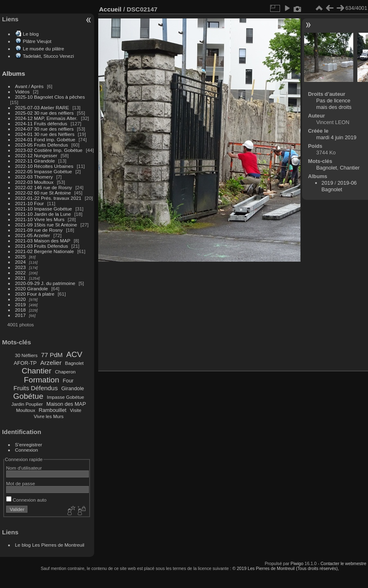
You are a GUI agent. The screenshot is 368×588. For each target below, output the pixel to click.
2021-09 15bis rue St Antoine (46, 225)
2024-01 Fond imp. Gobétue (45, 139)
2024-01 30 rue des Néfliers (45, 134)
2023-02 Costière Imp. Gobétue (49, 150)
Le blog (31, 34)
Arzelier (51, 363)
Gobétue (28, 396)
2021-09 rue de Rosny (39, 230)
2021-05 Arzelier (33, 235)
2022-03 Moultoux (34, 182)
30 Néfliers (26, 355)
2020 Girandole (32, 288)
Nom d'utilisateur (24, 468)
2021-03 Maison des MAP (43, 241)
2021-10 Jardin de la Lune (43, 214)
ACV (74, 354)
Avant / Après (29, 86)
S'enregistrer (29, 444)
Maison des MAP (66, 404)
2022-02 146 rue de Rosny (44, 187)
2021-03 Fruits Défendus (42, 246)
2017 (20, 315)
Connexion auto (26, 500)
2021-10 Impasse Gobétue (44, 209)
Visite (76, 410)
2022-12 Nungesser (36, 155)
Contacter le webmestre (343, 563)
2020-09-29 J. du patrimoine (45, 283)
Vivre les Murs (49, 416)
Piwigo (297, 563)
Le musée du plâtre (44, 49)
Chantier (37, 371)
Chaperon (65, 372)
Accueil (110, 9)
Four (68, 381)
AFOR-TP (25, 363)
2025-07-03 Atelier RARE (42, 107)
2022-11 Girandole (35, 161)
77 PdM (52, 355)
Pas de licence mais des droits (334, 104)
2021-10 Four (30, 203)
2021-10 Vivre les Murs (40, 219)
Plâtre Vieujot (37, 41)
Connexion (27, 450)
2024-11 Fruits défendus (41, 123)
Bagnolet (74, 363)
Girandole (73, 388)
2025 (20, 257)
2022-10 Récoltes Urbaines (44, 166)
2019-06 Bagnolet (339, 186)
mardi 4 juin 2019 (336, 137)
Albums (14, 73)
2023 (20, 267)
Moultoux (26, 410)
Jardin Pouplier (27, 404)
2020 (20, 299)
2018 (20, 310)
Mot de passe (21, 483)
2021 (20, 278)
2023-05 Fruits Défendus (42, 145)
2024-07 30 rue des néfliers (44, 129)
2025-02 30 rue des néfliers (44, 113)
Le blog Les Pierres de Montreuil (50, 545)
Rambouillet (53, 410)
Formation (41, 380)
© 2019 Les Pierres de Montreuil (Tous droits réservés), (286, 568)
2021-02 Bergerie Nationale (45, 251)
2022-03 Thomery (34, 177)
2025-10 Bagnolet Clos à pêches (50, 97)
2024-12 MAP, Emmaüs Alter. (46, 118)
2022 (20, 273)
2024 (20, 262)
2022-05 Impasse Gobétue (44, 171)
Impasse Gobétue (66, 397)
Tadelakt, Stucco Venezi (49, 56)
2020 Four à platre (35, 294)
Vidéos (23, 92)
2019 (20, 304)
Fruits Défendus (36, 388)
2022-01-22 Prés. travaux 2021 (48, 198)
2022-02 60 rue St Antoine (43, 193)
